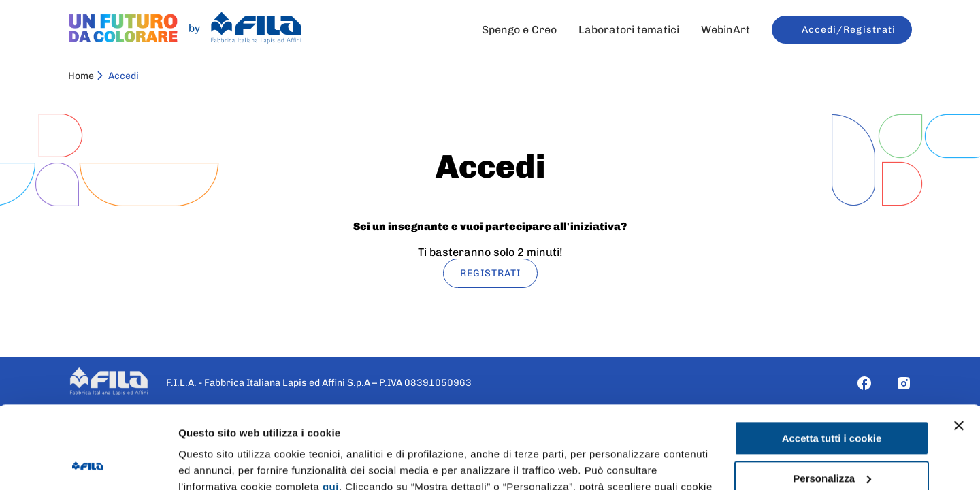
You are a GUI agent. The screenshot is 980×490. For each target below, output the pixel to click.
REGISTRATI (490, 273)
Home (81, 76)
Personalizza (832, 401)
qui (331, 409)
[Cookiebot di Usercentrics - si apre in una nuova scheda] (88, 463)
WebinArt (725, 30)
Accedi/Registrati (849, 30)
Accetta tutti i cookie (832, 361)
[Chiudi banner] (959, 348)
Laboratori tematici (629, 30)
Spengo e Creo (519, 30)
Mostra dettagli (215, 463)
